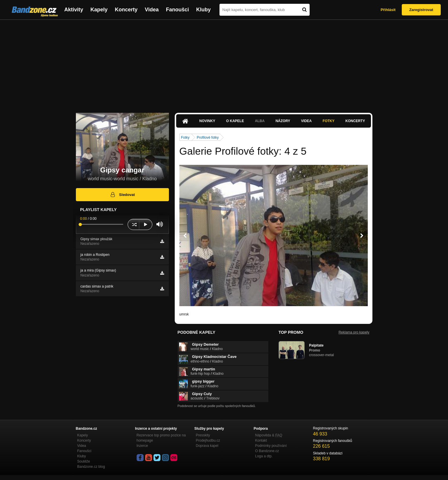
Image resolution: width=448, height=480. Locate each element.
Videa (152, 10)
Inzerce (142, 446)
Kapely (99, 10)
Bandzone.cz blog (91, 467)
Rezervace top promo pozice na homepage (161, 438)
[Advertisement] (224, 63)
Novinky (207, 121)
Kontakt (261, 440)
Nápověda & (269, 435)
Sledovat (122, 195)
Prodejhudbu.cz (208, 440)
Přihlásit (388, 10)
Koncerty (126, 10)
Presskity (203, 435)
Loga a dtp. (264, 456)
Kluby (204, 10)
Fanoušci (177, 10)
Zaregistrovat (421, 10)
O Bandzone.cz (267, 451)
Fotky (329, 121)
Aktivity (74, 10)
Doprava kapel (207, 446)
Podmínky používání (271, 446)
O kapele (235, 121)
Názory (283, 121)
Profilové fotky (208, 138)
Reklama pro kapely (354, 332)
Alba (260, 121)
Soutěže (84, 461)
